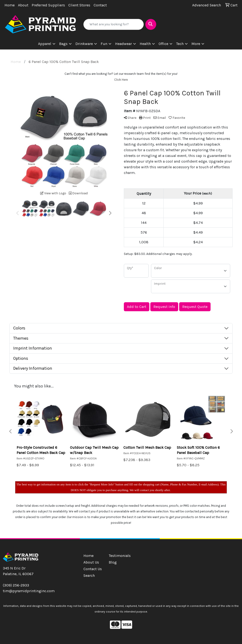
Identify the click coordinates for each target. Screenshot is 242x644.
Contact (100, 5)
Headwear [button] (123, 44)
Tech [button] (180, 44)
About (23, 5)
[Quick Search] (113, 24)
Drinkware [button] (84, 44)
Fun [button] (104, 44)
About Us (91, 562)
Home (10, 5)
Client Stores (79, 5)
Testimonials (119, 556)
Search (89, 575)
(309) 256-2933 (16, 585)
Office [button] (163, 44)
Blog (113, 562)
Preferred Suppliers (48, 5)
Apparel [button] (45, 44)
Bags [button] (63, 44)
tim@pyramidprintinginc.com (29, 591)
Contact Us (93, 569)
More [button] (196, 44)
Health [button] (145, 44)
